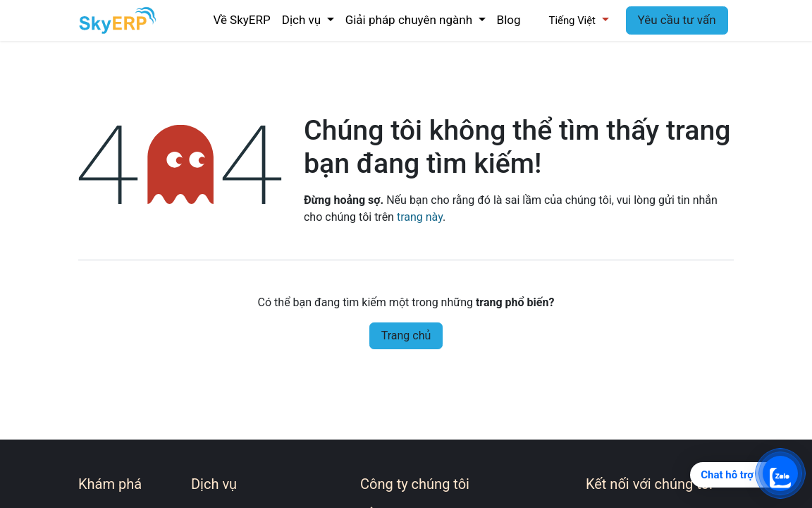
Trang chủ (406, 335)
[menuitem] (241, 20)
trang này (420, 217)
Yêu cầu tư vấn (677, 20)
